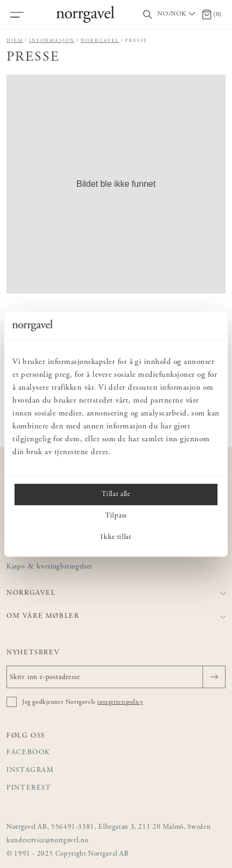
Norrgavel (100, 41)
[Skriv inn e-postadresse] (116, 677)
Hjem (15, 41)
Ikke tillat (116, 537)
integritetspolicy (120, 702)
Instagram (30, 771)
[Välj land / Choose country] (177, 14)
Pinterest (29, 788)
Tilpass (116, 516)
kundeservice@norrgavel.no (47, 841)
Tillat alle (116, 494)
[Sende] (214, 677)
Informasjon (52, 41)
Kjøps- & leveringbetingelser (49, 567)
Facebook (28, 753)
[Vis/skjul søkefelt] (148, 15)
